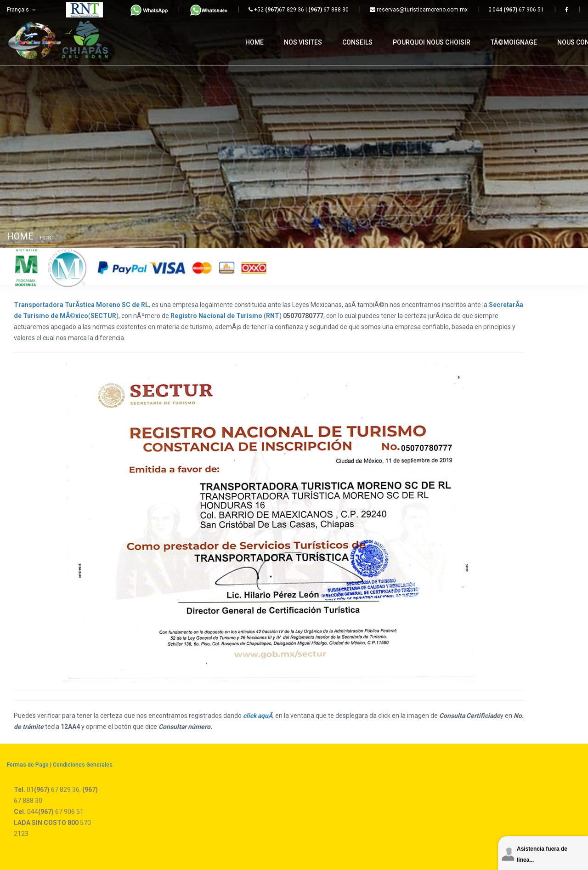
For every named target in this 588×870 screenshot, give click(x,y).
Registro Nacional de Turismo (216, 316)
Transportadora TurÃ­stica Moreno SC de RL (81, 305)
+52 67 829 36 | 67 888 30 (299, 10)
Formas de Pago (28, 765)
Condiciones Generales (83, 765)
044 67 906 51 (516, 10)
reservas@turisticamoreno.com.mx (419, 10)
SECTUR (103, 316)
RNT (273, 316)
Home (20, 236)
